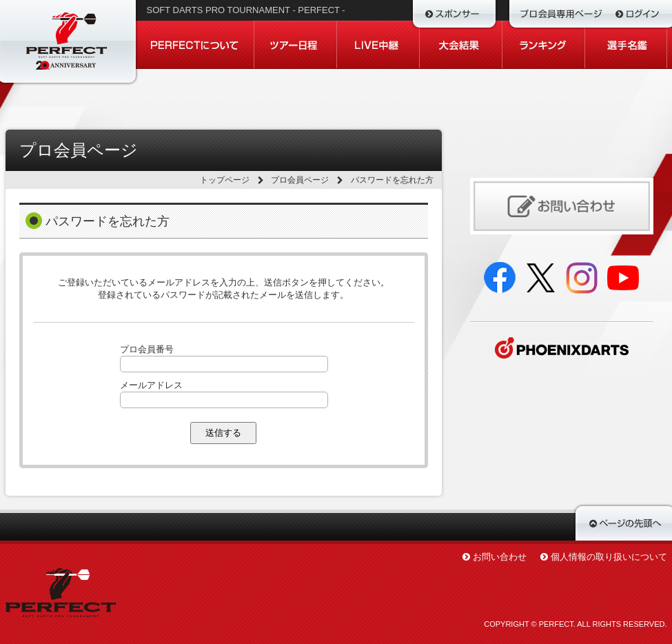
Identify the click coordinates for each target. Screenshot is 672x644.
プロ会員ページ (300, 180)
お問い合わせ (500, 557)
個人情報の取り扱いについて (609, 557)
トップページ (225, 180)
